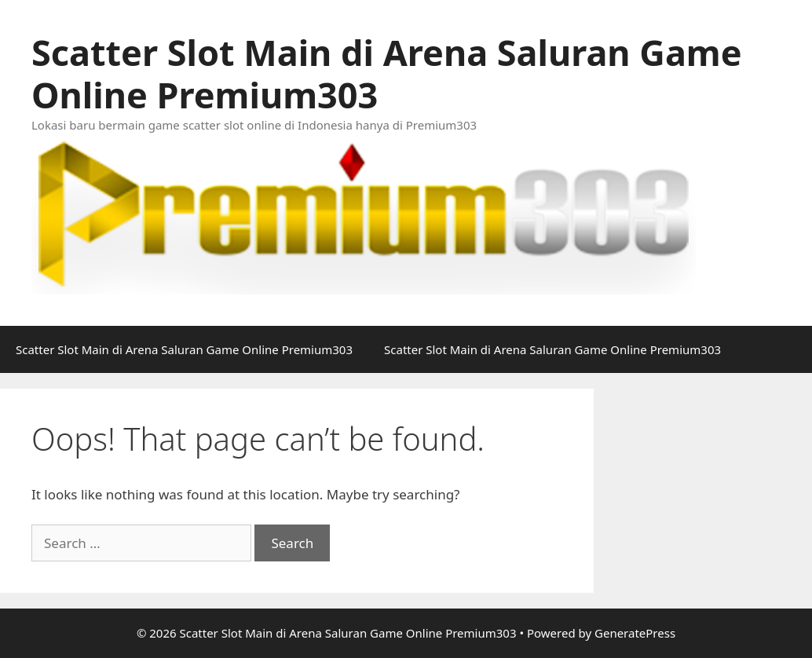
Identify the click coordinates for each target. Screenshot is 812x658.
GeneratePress (635, 633)
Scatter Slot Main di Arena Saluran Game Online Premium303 (387, 73)
